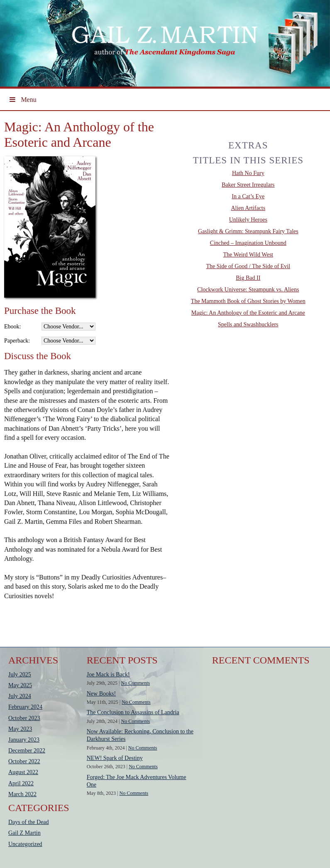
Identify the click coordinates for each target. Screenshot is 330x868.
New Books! (101, 694)
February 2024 (25, 707)
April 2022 (21, 783)
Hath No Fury (248, 173)
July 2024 (20, 696)
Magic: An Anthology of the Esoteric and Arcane (248, 313)
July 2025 (20, 674)
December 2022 (27, 751)
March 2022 (22, 794)
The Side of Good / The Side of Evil (248, 266)
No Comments (136, 683)
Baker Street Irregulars (248, 185)
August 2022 (23, 772)
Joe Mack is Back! (108, 674)
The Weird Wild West (248, 255)
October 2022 (24, 761)
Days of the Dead (29, 822)
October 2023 (24, 718)
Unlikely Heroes (248, 220)
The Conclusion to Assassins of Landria (133, 712)
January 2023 (24, 740)
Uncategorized (25, 844)
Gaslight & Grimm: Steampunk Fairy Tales (248, 231)
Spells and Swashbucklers (248, 324)
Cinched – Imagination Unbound (248, 243)
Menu (22, 100)
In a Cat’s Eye (248, 196)
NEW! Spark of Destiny (115, 758)
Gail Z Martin (24, 833)
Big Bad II (248, 278)
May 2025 (20, 685)
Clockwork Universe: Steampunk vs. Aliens (248, 290)
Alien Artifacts (248, 208)
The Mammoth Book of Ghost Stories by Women (248, 301)
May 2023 (20, 729)
